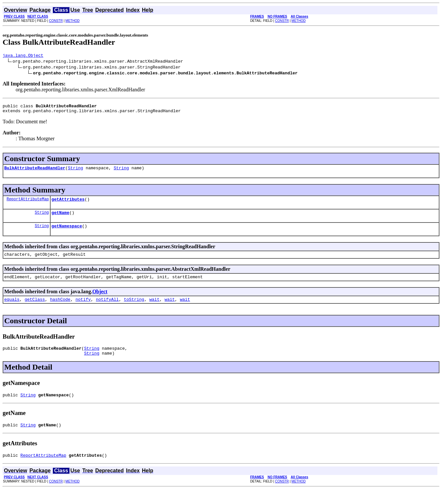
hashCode (60, 309)
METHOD (73, 21)
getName (61, 218)
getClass (35, 309)
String (76, 172)
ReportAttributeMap (28, 204)
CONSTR (56, 21)
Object (100, 300)
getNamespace (67, 233)
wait (154, 309)
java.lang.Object (23, 56)
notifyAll (107, 309)
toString (134, 309)
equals (12, 309)
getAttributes (68, 204)
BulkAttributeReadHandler (35, 172)
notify (83, 309)
